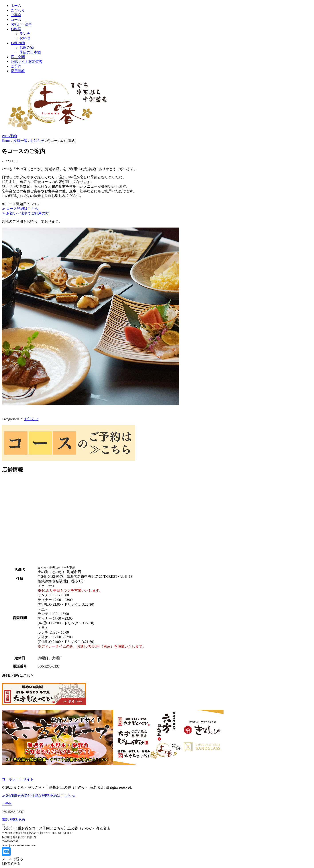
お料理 (16, 29)
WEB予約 (9, 136)
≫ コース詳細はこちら (20, 209)
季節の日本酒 (30, 52)
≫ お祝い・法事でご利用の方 (25, 213)
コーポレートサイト (18, 779)
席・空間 (18, 57)
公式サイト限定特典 (27, 62)
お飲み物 (18, 43)
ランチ (25, 34)
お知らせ (31, 419)
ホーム (16, 6)
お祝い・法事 (21, 24)
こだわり (18, 10)
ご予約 (16, 66)
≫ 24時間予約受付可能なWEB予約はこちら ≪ (39, 796)
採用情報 (18, 71)
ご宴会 (16, 15)
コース (16, 20)
